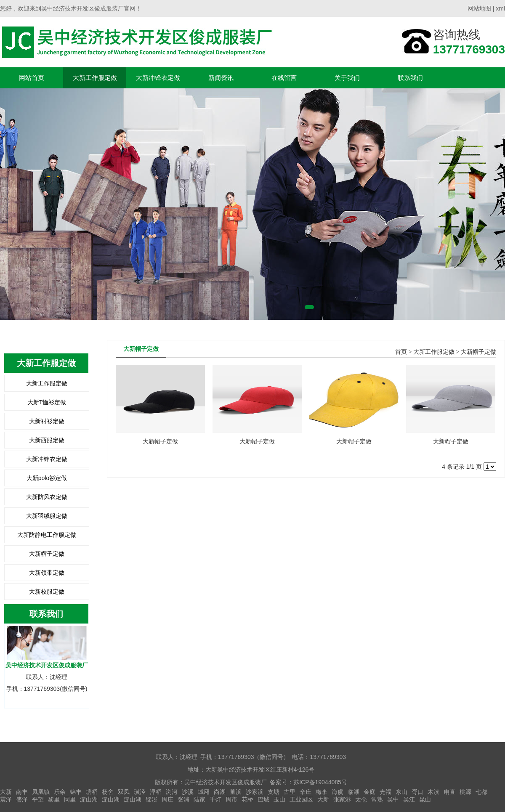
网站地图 (479, 8)
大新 (6, 792)
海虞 (338, 792)
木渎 (433, 792)
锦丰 (76, 792)
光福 (385, 792)
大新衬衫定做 (47, 421)
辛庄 (306, 792)
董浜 (236, 792)
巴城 (263, 799)
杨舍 (108, 792)
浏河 (172, 792)
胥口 (417, 792)
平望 (38, 799)
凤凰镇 (41, 792)
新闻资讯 (221, 78)
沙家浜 (255, 792)
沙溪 (188, 792)
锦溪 (151, 799)
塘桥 (92, 792)
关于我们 (347, 78)
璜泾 (140, 792)
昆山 (425, 799)
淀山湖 (89, 799)
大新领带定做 (47, 573)
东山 (401, 792)
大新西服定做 (47, 440)
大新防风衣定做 (47, 497)
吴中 (393, 799)
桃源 (465, 792)
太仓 (361, 799)
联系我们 (410, 78)
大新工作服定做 (95, 78)
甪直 (449, 792)
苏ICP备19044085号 (320, 782)
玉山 (279, 799)
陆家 (199, 799)
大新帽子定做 (47, 554)
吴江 (409, 799)
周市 (231, 799)
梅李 (322, 792)
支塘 (274, 792)
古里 (290, 792)
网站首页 (32, 78)
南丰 (22, 792)
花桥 (247, 799)
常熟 (377, 799)
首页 (401, 352)
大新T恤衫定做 (47, 402)
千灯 (215, 799)
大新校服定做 (47, 592)
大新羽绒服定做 (47, 516)
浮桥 (156, 792)
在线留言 (284, 78)
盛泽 (22, 799)
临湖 (353, 792)
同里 (70, 799)
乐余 (60, 792)
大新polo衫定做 (47, 478)
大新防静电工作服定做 (47, 535)
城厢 (204, 792)
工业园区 (301, 799)
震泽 (6, 799)
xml (500, 8)
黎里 (54, 799)
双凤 (124, 792)
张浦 (183, 799)
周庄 (167, 799)
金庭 (369, 792)
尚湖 (220, 792)
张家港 (342, 799)
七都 (481, 792)
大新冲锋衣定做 (158, 78)
